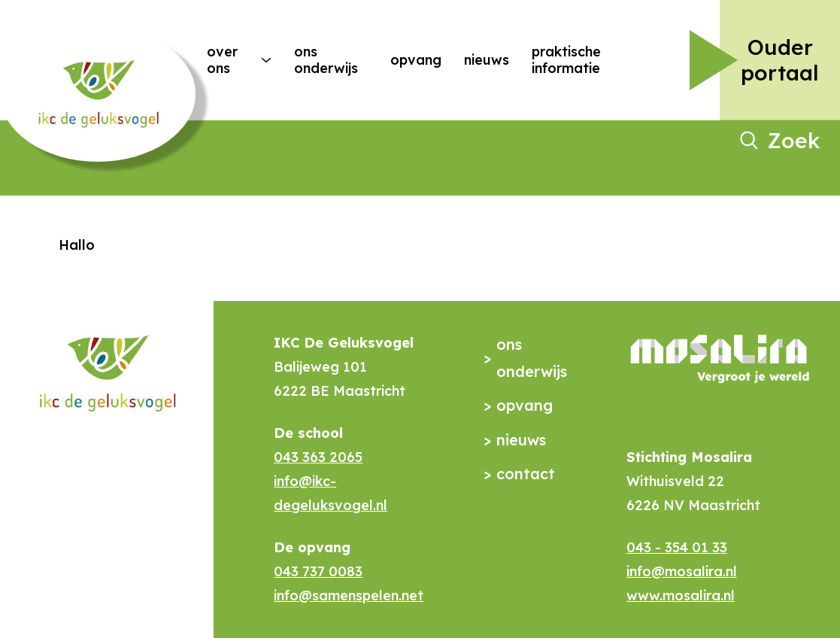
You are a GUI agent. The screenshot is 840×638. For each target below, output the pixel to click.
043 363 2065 (318, 457)
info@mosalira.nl (682, 571)
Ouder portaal (780, 60)
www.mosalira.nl (681, 595)
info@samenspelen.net (349, 595)
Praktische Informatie (566, 60)
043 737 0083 (318, 571)
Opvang (416, 60)
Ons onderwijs (326, 60)
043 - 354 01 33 (677, 547)
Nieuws (487, 60)
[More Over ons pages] (266, 60)
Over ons (222, 60)
